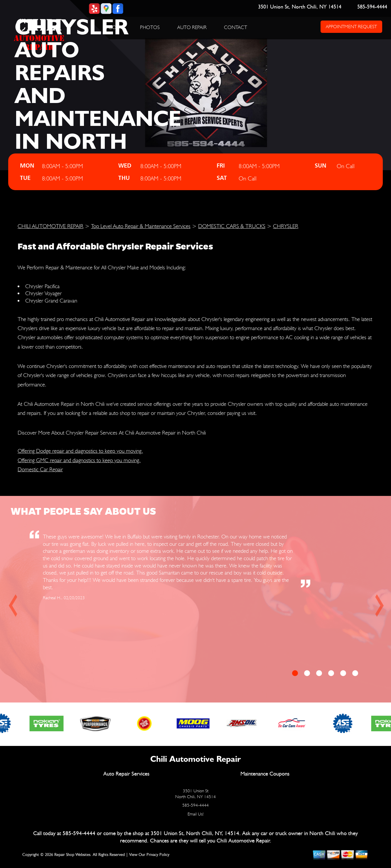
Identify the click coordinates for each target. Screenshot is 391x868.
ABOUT (115, 27)
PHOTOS (150, 27)
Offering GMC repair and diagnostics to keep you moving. (79, 460)
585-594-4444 (372, 7)
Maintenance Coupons (265, 774)
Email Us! (196, 814)
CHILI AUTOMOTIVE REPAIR (50, 226)
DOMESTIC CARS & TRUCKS (232, 226)
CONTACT (236, 27)
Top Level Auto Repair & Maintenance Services (141, 226)
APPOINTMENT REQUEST (351, 27)
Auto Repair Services (126, 774)
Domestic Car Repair (40, 469)
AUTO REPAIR (192, 27)
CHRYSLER (286, 226)
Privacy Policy (158, 855)
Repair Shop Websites (72, 855)
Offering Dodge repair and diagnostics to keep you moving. (80, 451)
